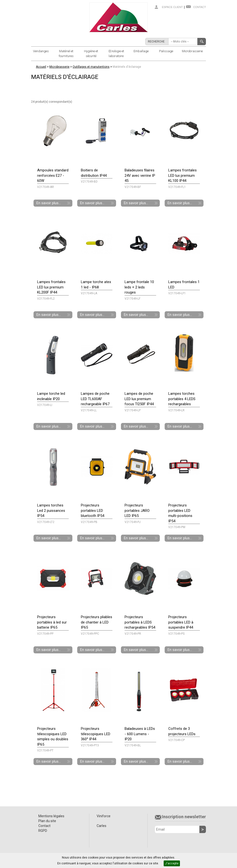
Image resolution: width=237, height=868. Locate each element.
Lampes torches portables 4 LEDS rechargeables (182, 399)
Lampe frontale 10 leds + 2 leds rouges (139, 287)
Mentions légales (51, 816)
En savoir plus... (49, 203)
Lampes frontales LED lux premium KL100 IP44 (182, 175)
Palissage (166, 51)
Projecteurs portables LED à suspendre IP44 (181, 622)
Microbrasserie (192, 51)
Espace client (172, 7)
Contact (200, 7)
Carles (102, 826)
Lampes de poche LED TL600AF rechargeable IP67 (95, 399)
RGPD (43, 831)
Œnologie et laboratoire (116, 54)
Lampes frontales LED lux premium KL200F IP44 (51, 287)
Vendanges (41, 51)
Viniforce (104, 816)
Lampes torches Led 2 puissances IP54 (51, 510)
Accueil (41, 67)
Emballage (141, 51)
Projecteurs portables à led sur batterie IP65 (52, 622)
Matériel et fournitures (66, 54)
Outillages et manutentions (91, 67)
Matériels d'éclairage (127, 67)
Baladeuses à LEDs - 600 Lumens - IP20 (140, 734)
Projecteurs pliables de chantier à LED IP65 (97, 622)
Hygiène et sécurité (91, 54)
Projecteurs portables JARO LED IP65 (137, 510)
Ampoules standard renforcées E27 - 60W (53, 175)
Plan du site (47, 821)
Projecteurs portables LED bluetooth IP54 (93, 510)
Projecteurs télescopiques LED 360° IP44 (96, 734)
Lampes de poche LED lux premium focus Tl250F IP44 (139, 399)
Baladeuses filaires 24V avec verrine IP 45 (140, 175)
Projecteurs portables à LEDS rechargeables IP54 (140, 622)
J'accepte (172, 863)
